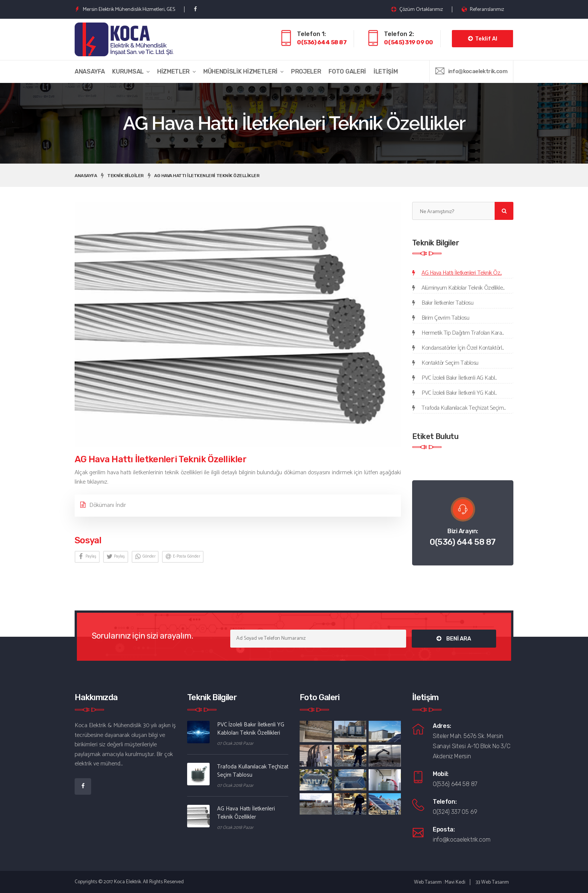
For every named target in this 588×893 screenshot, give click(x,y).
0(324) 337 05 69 (455, 812)
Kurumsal (128, 71)
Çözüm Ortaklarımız (417, 10)
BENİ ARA (454, 639)
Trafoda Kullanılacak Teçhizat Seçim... (463, 408)
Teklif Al (483, 39)
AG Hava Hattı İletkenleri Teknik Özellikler (207, 176)
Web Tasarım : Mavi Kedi (440, 882)
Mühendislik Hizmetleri (240, 71)
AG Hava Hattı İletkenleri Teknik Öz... (462, 273)
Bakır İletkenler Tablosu (447, 303)
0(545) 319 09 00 (409, 42)
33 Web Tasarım (492, 882)
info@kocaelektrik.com (478, 71)
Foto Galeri (347, 71)
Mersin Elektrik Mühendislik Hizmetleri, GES (125, 10)
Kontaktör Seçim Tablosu (450, 363)
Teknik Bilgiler (125, 176)
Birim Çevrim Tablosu (445, 318)
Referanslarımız (483, 10)
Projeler (306, 71)
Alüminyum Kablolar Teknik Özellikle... (463, 288)
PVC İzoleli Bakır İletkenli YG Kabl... (459, 393)
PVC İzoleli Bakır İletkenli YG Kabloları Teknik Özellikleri (251, 729)
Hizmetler (173, 71)
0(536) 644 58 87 (322, 42)
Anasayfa (90, 71)
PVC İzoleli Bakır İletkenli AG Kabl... (459, 378)
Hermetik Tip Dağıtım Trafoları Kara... (463, 333)
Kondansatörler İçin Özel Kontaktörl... (463, 348)
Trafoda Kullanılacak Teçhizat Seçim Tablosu (253, 771)
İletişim (385, 71)
